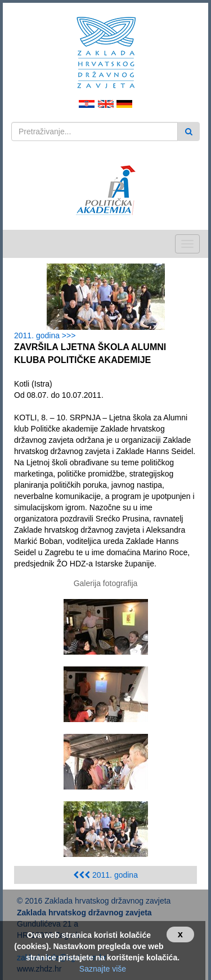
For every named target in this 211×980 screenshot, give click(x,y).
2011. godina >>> (47, 335)
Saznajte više (103, 969)
